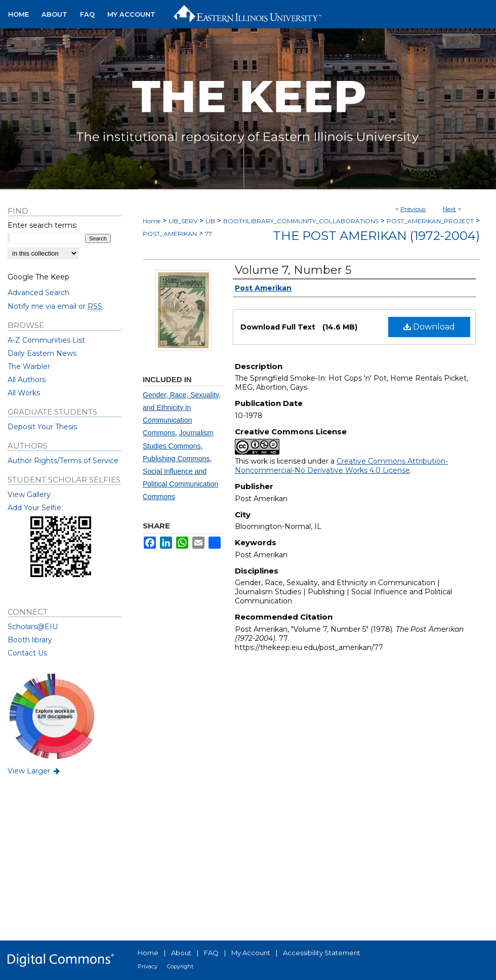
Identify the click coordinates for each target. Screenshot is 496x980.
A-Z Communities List (46, 340)
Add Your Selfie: (35, 508)
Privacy (148, 966)
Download (429, 327)
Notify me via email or (55, 306)
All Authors (27, 380)
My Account (251, 953)
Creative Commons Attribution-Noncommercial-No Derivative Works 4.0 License (341, 466)
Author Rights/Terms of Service (63, 461)
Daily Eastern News (42, 353)
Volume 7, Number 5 (293, 270)
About (181, 953)
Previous (413, 209)
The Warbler (29, 366)
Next (449, 209)
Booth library (30, 640)
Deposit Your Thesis (42, 427)
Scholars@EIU (33, 627)
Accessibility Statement (322, 953)
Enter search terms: (43, 225)
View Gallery (29, 495)
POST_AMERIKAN (170, 234)
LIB (210, 221)
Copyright (180, 966)
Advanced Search (38, 293)
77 (209, 234)
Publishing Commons (176, 459)
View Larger (34, 771)
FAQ (211, 953)
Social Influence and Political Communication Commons (180, 484)
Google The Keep (38, 277)
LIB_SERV (183, 221)
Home (152, 221)
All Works (24, 393)
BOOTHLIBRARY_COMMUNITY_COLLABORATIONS (301, 221)
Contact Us (27, 653)
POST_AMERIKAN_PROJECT (430, 221)
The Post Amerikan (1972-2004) (376, 236)
